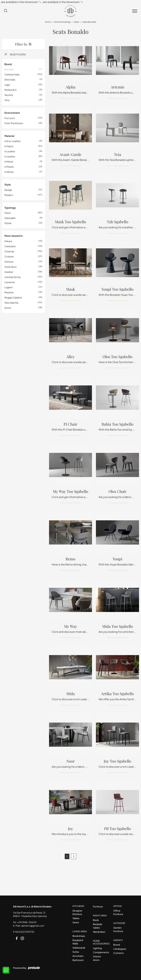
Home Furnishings (62, 22)
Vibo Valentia (11, 303)
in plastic (9, 167)
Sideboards (79, 948)
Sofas (76, 952)
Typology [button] (10, 208)
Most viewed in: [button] (14, 236)
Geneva (9, 262)
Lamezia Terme (13, 277)
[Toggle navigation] (135, 11)
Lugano (9, 287)
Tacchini (9, 95)
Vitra (7, 100)
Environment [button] (12, 113)
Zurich (8, 308)
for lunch (10, 118)
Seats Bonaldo (89, 22)
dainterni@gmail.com (33, 926)
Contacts (118, 953)
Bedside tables (98, 926)
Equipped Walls (78, 942)
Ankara (8, 241)
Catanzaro (10, 246)
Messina (9, 292)
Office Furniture (118, 912)
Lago (7, 85)
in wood (9, 172)
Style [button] (8, 184)
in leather (10, 151)
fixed (7, 213)
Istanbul (9, 272)
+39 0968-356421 (27, 922)
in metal (9, 162)
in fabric (9, 146)
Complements (100, 952)
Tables (76, 918)
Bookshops (79, 936)
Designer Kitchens (77, 912)
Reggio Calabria (13, 297)
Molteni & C (11, 90)
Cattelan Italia (12, 74)
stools (8, 223)
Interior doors (97, 958)
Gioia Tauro (10, 267)
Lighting (97, 948)
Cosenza (9, 251)
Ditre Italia (10, 80)
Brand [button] (8, 64)
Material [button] (9, 136)
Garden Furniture (118, 929)
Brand (117, 945)
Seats (77, 22)
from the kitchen (14, 123)
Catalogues (120, 949)
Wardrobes (99, 932)
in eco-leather (13, 141)
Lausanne (10, 282)
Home (48, 22)
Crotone (9, 256)
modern (9, 195)
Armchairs (78, 956)
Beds (96, 920)
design (8, 190)
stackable (10, 218)
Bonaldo (9, 69)
